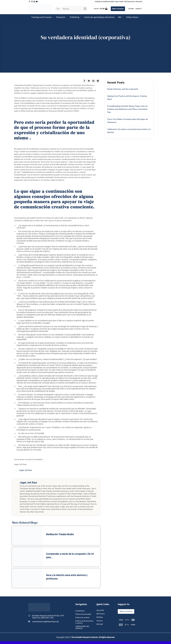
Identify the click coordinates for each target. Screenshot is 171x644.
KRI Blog (100, 618)
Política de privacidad (84, 614)
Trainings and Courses (42, 17)
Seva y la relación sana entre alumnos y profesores (67, 577)
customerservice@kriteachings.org (43, 622)
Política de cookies (83, 618)
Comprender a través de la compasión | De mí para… (70, 556)
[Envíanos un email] (34, 2)
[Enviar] (85, 9)
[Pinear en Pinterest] (98, 81)
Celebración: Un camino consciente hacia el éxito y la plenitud (129, 131)
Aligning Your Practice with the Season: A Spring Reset (127, 98)
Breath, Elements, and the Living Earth (123, 89)
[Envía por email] (93, 81)
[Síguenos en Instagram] (32, 2)
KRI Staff (100, 625)
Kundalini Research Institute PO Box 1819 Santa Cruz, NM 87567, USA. (48, 617)
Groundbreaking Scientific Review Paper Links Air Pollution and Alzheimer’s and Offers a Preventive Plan (127, 109)
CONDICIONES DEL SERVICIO (83, 630)
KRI (120, 17)
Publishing (75, 17)
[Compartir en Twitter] (89, 81)
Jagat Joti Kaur (26, 470)
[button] (101, 9)
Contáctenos (80, 611)
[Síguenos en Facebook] (29, 2)
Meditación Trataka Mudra (60, 534)
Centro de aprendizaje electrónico (99, 17)
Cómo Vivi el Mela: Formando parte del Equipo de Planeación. (127, 121)
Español (139, 9)
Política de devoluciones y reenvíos (81, 623)
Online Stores (133, 17)
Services (100, 621)
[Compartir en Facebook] (84, 81)
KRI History (101, 614)
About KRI (100, 610)
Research (61, 17)
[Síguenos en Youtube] (37, 2)
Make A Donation (118, 9)
